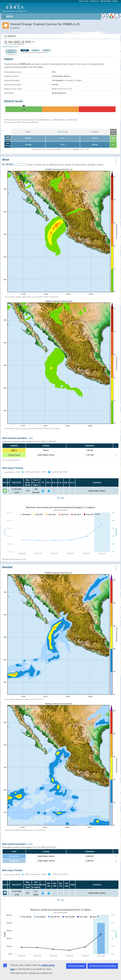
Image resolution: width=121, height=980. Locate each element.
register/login (105, 1)
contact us (94, 1)
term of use (84, 1)
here (37, 122)
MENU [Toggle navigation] (8, 17)
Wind (28, 132)
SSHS (18, 460)
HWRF (36, 50)
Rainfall (95, 132)
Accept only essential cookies (103, 966)
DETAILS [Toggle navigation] (10, 36)
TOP (116, 161)
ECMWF (46, 50)
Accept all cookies (76, 966)
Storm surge (63, 132)
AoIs (31, 438)
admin (115, 1)
